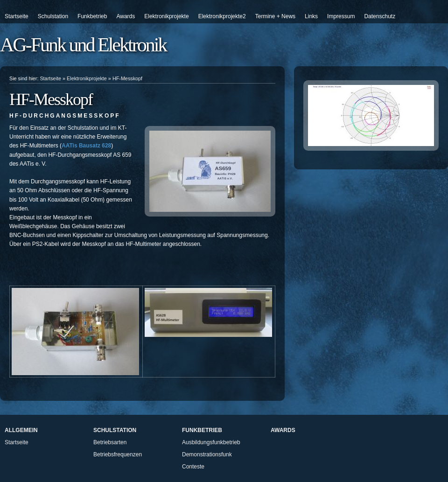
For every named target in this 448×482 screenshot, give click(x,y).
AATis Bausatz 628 (86, 146)
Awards (126, 16)
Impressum (341, 16)
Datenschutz (380, 16)
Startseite (17, 16)
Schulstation (53, 16)
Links (311, 16)
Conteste (193, 467)
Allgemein (21, 430)
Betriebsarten (110, 442)
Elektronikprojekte (166, 16)
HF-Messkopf (127, 78)
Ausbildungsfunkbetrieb (211, 442)
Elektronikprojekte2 (222, 16)
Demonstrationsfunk (207, 454)
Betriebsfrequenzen (118, 454)
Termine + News (275, 16)
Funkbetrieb (92, 16)
